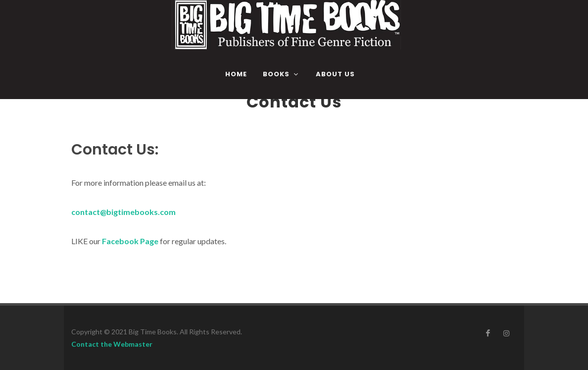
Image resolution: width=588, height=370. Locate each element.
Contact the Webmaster (112, 344)
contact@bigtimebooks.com (123, 212)
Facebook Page (130, 241)
